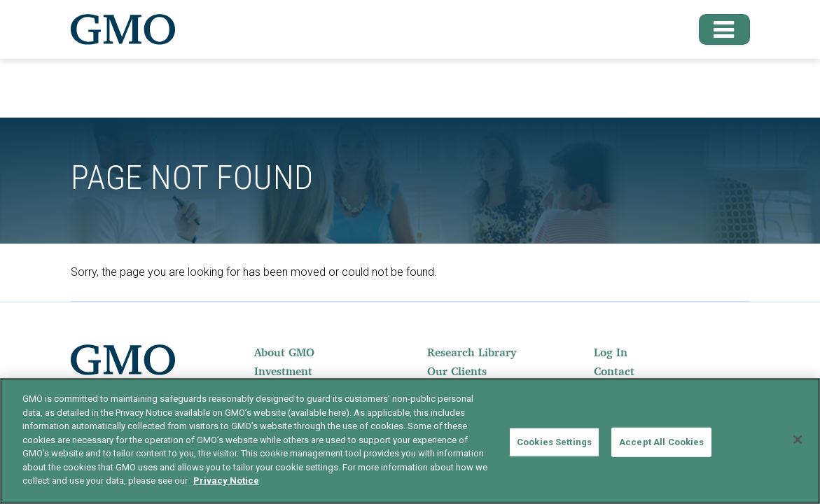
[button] (718, 29)
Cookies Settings (554, 442)
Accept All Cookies (661, 442)
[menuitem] (300, 352)
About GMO (284, 352)
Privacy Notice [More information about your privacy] (226, 481)
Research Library (472, 352)
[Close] (798, 440)
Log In (611, 352)
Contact (614, 371)
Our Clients (457, 371)
